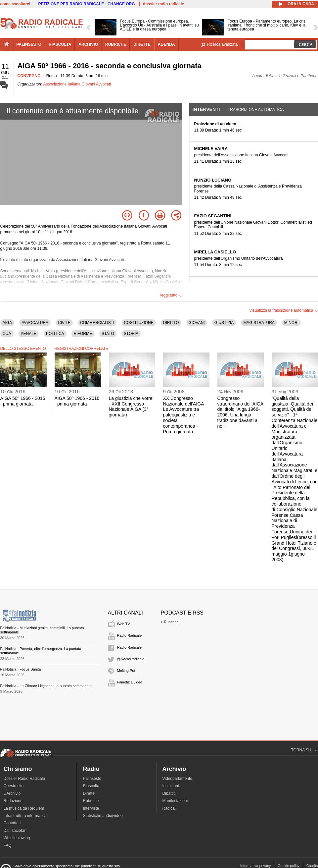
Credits (312, 866)
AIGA (7, 323)
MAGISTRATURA (259, 323)
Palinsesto (92, 779)
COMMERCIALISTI (97, 323)
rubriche (116, 44)
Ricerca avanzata (223, 44)
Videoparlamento (178, 779)
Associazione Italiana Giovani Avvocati (77, 84)
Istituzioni (171, 786)
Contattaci (13, 823)
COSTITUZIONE (138, 323)
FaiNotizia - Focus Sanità (21, 669)
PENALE (29, 334)
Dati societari (15, 831)
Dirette (89, 793)
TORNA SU (301, 750)
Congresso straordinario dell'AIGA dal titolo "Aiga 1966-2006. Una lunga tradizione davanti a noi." (240, 412)
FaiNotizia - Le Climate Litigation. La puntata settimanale (46, 686)
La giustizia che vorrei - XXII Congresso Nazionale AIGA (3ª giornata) (131, 407)
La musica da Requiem (24, 808)
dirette (142, 44)
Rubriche (171, 622)
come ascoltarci (15, 4)
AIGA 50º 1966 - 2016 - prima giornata (23, 401)
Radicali (170, 808)
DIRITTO (171, 323)
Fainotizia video (130, 682)
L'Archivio (12, 793)
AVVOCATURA (35, 323)
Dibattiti (169, 793)
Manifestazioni (175, 801)
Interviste (91, 808)
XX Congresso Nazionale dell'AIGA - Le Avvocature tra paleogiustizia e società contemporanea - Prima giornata (185, 415)
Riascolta (91, 786)
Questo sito (14, 786)
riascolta (60, 44)
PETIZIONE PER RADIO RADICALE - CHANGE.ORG (87, 4)
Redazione (13, 801)
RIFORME (83, 334)
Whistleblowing (17, 838)
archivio (88, 44)
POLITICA (55, 334)
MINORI (291, 323)
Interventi (206, 109)
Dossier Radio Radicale (24, 779)
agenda (166, 44)
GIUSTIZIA (224, 323)
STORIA (131, 334)
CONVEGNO (29, 76)
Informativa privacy (255, 866)
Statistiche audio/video (103, 816)
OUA (7, 334)
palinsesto (29, 44)
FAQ (8, 845)
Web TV (124, 624)
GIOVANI (197, 323)
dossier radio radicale (163, 4)
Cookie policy (288, 866)
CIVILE (64, 323)
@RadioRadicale (131, 659)
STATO (108, 334)
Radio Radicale (130, 635)
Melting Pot (126, 671)
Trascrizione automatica (256, 110)
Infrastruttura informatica (25, 816)
